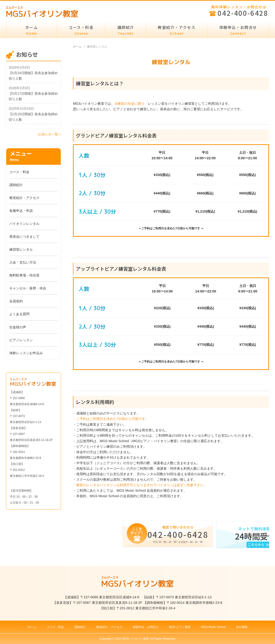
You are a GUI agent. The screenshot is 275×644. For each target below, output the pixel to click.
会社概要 (242, 627)
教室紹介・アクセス (177, 30)
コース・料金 (81, 30)
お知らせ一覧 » (49, 134)
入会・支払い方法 (23, 262)
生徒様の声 (18, 327)
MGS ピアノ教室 (180, 627)
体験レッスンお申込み (26, 353)
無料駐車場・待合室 (24, 275)
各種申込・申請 (21, 211)
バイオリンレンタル (24, 224)
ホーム (32, 30)
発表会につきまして (24, 237)
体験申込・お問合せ (238, 30)
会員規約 (16, 301)
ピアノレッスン (21, 340)
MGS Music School (213, 627)
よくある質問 (19, 314)
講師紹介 (126, 30)
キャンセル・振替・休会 (28, 288)
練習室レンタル (21, 249)
